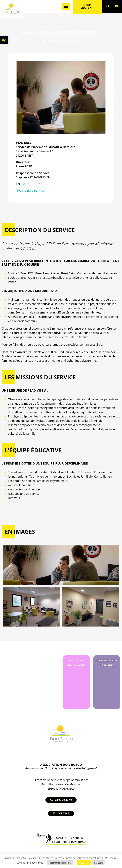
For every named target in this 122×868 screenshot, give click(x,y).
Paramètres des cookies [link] (60, 863)
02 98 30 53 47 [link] (33, 184)
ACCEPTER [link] (84, 863)
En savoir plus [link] (35, 863)
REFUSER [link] (98, 863)
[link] (4, 40)
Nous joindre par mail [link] (31, 190)
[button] (66, 6)
